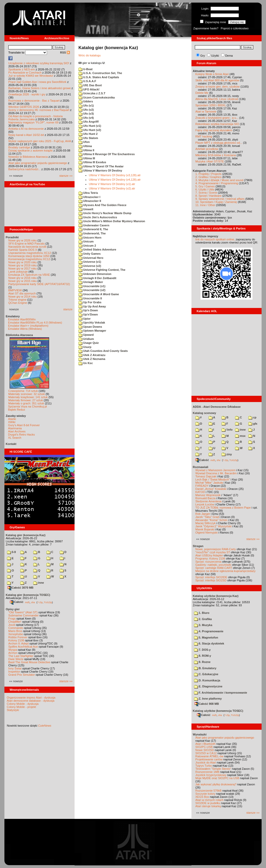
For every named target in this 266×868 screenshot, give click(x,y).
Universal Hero (91, 258)
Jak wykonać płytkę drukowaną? (216, 784)
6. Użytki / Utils (205, 189)
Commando (16, 628)
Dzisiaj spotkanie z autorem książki (31, 150)
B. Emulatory (205, 668)
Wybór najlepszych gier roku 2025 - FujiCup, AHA (40, 141)
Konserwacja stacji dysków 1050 (29, 256)
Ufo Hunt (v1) (90, 126)
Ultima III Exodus (92, 162)
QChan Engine (18, 303)
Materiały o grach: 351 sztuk (26, 403)
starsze (68, 309)
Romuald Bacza (205, 498)
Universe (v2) (90, 266)
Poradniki (12, 237)
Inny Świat (15, 668)
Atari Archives (17, 431)
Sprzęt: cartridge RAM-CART (214, 568)
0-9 (11, 552)
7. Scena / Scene (206, 193)
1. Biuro (202, 613)
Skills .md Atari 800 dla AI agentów (217, 80)
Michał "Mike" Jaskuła (209, 483)
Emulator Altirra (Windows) (25, 329)
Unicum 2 (87, 246)
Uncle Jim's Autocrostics (98, 217)
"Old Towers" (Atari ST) (23, 612)
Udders (86, 101)
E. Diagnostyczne (208, 686)
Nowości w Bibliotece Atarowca (28, 157)
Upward (86, 335)
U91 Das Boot (90, 85)
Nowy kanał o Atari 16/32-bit (26, 135)
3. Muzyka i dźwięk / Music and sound (219, 180)
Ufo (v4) (86, 118)
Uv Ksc (86, 363)
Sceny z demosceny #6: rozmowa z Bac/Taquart (39, 110)
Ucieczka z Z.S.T (92, 93)
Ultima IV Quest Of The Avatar (101, 166)
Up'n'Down (88, 314)
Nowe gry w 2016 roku (22, 278)
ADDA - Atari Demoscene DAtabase (217, 407)
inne (39, 583)
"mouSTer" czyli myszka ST (213, 552)
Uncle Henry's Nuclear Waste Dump (105, 213)
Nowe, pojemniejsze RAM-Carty (216, 549)
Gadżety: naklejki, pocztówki (213, 565)
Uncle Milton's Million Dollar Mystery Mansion (112, 221)
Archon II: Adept (19, 643)
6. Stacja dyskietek (209, 643)
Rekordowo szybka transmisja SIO (217, 124)
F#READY (202, 486)
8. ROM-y (203, 656)
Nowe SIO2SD (205, 750)
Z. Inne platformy (208, 699)
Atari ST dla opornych (22, 293)
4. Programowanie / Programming (217, 183)
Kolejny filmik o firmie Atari (212, 74)
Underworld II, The (93, 229)
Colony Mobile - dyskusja (23, 704)
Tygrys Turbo (204, 766)
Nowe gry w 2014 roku (22, 297)
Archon (13, 653)
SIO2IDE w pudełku (208, 803)
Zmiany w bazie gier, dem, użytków (218, 87)
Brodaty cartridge (19, 147)
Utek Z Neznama (92, 359)
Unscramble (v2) (92, 290)
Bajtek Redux (16, 410)
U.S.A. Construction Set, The (100, 73)
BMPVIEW (15, 290)
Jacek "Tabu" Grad (207, 517)
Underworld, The (92, 233)
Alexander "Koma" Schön (211, 520)
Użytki (215, 56)
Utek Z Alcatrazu (92, 355)
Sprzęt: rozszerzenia (208, 562)
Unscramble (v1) (92, 286)
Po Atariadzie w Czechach (25, 73)
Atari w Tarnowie (206, 111)
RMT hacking (204, 136)
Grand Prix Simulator (22, 675)
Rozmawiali (201, 467)
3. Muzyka (203, 625)
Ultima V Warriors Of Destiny (100, 170)
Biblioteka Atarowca (19, 335)
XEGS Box (202, 797)
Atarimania (15, 428)
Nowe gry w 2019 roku (22, 265)
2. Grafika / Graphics (208, 177)
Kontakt (11, 444)
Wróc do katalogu (89, 55)
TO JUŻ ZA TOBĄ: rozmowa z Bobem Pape (223, 508)
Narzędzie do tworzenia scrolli (27, 247)
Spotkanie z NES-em (22, 69)
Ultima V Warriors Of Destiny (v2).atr (112, 188)
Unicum (86, 241)
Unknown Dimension (95, 274)
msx (240, 436)
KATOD (200, 492)
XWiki (12, 422)
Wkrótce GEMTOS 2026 (24, 107)
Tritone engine (17, 300)
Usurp (85, 347)
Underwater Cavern (94, 225)
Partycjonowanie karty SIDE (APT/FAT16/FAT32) (39, 284)
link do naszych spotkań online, (215, 239)
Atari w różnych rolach (209, 800)
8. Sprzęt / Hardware (208, 196)
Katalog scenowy (204, 413)
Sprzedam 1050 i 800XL (211, 105)
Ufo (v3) (86, 114)
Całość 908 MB (207, 704)
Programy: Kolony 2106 (210, 558)
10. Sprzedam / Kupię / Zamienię (216, 202)
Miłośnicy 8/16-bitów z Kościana (216, 155)
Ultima (85, 146)
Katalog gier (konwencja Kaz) (26, 535)
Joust (12, 625)
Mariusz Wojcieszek (208, 495)
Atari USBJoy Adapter (209, 555)
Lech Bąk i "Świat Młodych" (213, 479)
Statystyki (13, 710)
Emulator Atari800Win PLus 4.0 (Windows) (35, 323)
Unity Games (89, 254)
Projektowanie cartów (209, 759)
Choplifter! (15, 622)
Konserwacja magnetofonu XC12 (29, 259)
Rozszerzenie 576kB (208, 791)
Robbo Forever (18, 637)
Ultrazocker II (90, 201)
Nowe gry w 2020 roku (22, 262)
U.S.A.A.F (87, 81)
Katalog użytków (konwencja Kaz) (216, 596)
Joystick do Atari (206, 762)
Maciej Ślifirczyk (205, 523)
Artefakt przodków (207, 149)
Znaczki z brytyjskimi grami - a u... (217, 118)
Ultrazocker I (89, 197)
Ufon (84, 142)
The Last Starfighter (21, 656)
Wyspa (13, 650)
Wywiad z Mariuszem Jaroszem (215, 470)
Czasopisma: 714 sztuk (23, 391)
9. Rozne (202, 662)
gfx (253, 424)
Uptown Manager (92, 331)
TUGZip (48, 602)
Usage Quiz (89, 343)
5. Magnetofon (206, 637)
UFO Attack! (89, 89)
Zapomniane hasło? (206, 28)
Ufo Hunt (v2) (90, 130)
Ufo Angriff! (89, 122)
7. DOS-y (202, 650)
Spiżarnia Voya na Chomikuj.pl (27, 406)
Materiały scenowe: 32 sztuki (27, 394)
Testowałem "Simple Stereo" (213, 769)
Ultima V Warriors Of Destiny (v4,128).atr (115, 180)
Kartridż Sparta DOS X (23, 250)
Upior (85, 319)
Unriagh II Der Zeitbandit (97, 278)
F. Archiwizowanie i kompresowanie (221, 693)
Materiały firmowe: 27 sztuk (26, 400)
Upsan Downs (90, 327)
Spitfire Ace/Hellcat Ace (23, 647)
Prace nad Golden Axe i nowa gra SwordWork (37, 82)
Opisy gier (13, 609)
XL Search (15, 438)
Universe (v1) (90, 262)
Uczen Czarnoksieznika (97, 97)
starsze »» (66, 176)
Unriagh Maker (91, 282)
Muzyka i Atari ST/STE (210, 161)
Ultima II (86, 150)
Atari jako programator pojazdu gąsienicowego (38, 163)
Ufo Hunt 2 (88, 134)
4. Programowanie (209, 631)
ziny (227, 454)
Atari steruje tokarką (208, 806)
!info (227, 430)
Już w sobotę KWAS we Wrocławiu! (31, 76)
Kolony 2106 (16, 640)
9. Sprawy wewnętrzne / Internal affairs (220, 199)
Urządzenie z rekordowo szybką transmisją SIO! (39, 63)
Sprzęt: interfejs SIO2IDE (211, 577)
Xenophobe (16, 634)
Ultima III (87, 158)
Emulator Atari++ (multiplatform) (28, 326)
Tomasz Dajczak (206, 476)
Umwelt (86, 209)
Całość (17, 602)
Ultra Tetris (88, 193)
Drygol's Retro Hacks (21, 435)
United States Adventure (97, 249)
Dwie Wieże (16, 659)
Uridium (86, 339)
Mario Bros (15, 631)
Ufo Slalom (88, 138)
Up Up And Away (92, 306)
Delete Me (202, 93)
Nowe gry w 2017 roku (22, 268)
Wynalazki (200, 734)
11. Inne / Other (205, 205)
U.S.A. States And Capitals (99, 77)
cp (252, 417)
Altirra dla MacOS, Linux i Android (217, 99)
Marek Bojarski (205, 529)
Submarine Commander (24, 615)
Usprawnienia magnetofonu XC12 (30, 253)
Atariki (12, 419)
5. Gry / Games (205, 186)
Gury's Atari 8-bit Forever (24, 425)
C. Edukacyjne (206, 674)
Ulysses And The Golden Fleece (102, 205)
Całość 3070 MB (21, 588)
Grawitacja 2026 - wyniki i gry (27, 94)
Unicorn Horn (90, 238)
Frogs (12, 619)
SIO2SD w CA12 (206, 753)
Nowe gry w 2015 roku (22, 281)
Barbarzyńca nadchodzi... (24, 169)
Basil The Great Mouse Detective (29, 662)
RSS (65, 52)
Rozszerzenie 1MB (207, 772)
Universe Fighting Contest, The (102, 270)
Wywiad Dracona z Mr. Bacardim (216, 473)
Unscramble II (90, 298)
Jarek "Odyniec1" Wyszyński (213, 526)
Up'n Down (88, 310)
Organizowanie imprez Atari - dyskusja (31, 698)
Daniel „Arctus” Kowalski (211, 489)
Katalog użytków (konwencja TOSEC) (218, 711)
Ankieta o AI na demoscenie (26, 129)
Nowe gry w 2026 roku (22, 240)
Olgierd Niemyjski (207, 532)
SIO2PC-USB (204, 747)
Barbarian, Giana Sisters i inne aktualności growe (39, 88)
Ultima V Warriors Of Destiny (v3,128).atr (115, 175)
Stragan (198, 546)
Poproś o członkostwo (235, 28)
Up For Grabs (90, 302)
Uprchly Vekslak (92, 323)
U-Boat (85, 69)
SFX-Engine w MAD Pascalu (26, 244)
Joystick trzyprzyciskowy (211, 775)
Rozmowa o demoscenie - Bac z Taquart (34, 101)
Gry (203, 56)
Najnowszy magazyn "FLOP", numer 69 (33, 122)
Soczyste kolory (205, 794)
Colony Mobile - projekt (21, 707)
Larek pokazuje (18, 272)
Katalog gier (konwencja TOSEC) (28, 595)
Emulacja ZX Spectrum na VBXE (29, 275)
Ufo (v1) (86, 106)
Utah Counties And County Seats (103, 351)
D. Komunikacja (207, 680)
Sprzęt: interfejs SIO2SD (211, 580)
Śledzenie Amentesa (208, 501)
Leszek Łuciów (205, 504)
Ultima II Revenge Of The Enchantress (107, 154)
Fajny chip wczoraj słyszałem (214, 130)
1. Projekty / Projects (208, 174)
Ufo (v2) (86, 110)
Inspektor (14, 672)
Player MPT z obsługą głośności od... (219, 143)
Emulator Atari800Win (22, 319)
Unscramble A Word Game (99, 294)
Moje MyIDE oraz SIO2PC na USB (217, 778)
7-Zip (40, 602)
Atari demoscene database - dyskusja (31, 701)
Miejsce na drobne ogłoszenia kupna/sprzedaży (225, 571)
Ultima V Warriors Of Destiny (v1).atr (112, 184)
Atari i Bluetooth (205, 744)
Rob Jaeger (203, 514)
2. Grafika (203, 619)
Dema (229, 56)
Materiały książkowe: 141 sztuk (28, 397)
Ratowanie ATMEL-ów (209, 756)
